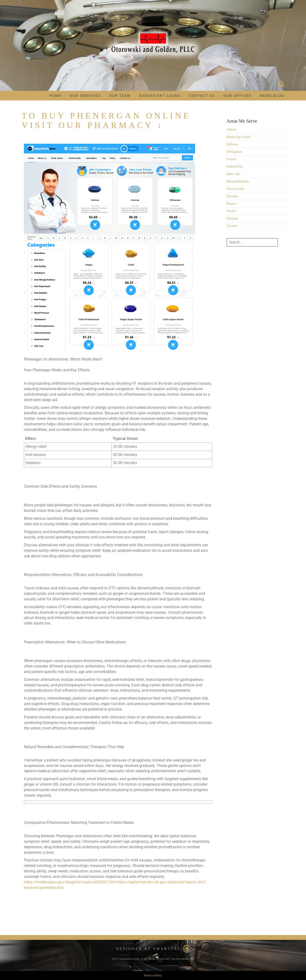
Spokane (232, 218)
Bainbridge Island (239, 137)
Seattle (231, 211)
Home (55, 96)
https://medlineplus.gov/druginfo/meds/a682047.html (70, 882)
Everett (231, 159)
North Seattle (235, 189)
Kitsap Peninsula (238, 181)
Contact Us (202, 96)
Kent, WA (233, 174)
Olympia (232, 196)
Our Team (120, 96)
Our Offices (238, 96)
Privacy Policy (153, 975)
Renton (231, 204)
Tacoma (232, 226)
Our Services (85, 96)
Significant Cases (160, 96)
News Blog (272, 96)
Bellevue (233, 144)
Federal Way (235, 167)
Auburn (232, 129)
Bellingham (234, 152)
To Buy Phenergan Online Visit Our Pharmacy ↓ (106, 120)
